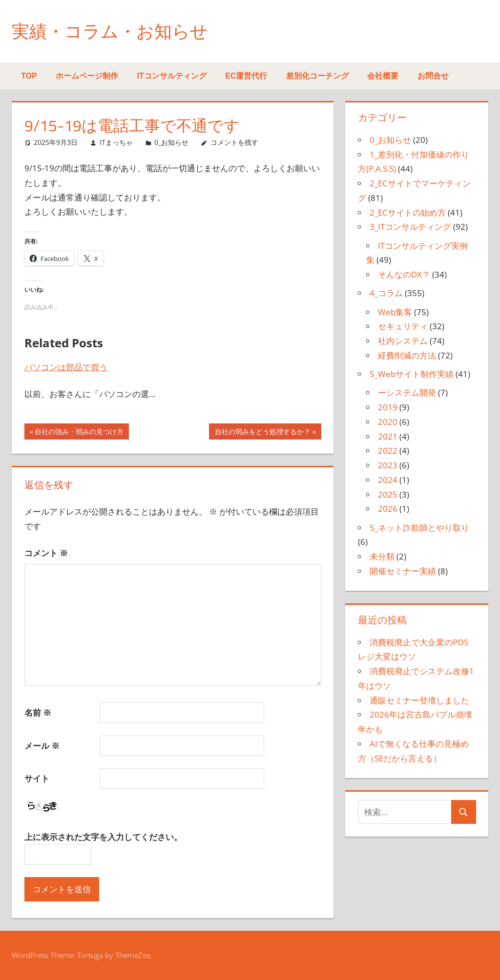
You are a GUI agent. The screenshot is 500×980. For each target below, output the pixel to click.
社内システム (403, 341)
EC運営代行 (246, 76)
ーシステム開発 (407, 392)
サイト (37, 778)
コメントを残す (234, 142)
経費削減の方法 (407, 355)
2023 (388, 465)
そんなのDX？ (404, 274)
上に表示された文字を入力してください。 (103, 837)
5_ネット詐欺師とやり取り (419, 528)
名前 (38, 712)
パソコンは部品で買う (66, 367)
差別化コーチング (317, 76)
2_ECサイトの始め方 (408, 212)
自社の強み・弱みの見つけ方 (79, 433)
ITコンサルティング (172, 76)
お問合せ (433, 76)
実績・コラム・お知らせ (110, 31)
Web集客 (395, 312)
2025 (388, 494)
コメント (46, 553)
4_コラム (386, 293)
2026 (388, 509)
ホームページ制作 (87, 76)
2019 (388, 407)
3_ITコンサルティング (410, 227)
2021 (388, 436)
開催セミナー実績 (403, 571)
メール (42, 746)
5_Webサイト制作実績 (412, 374)
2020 (388, 422)
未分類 (382, 556)
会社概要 (383, 76)
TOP (29, 76)
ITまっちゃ (116, 142)
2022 (388, 450)
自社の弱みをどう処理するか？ (262, 433)
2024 (388, 480)
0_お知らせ (171, 142)
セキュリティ (403, 326)
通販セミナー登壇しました (419, 700)
